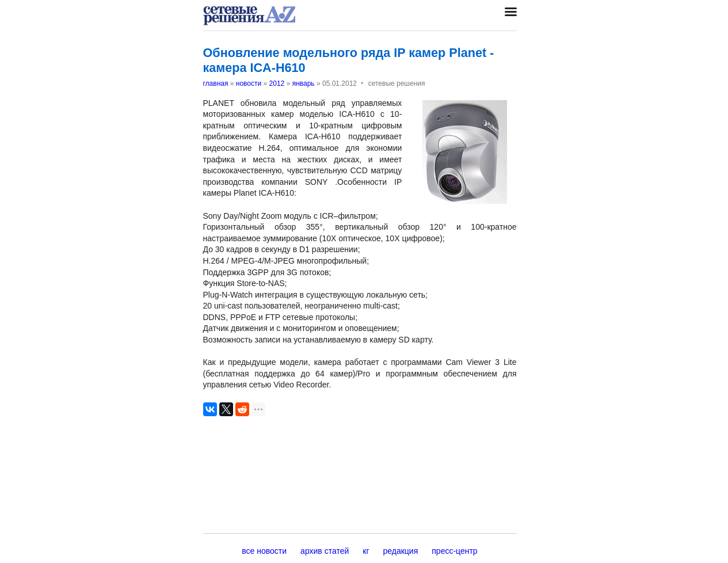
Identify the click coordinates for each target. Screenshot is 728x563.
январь (304, 83)
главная (216, 83)
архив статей (325, 551)
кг (366, 551)
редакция (401, 551)
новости (249, 83)
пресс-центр (454, 551)
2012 (277, 83)
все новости (264, 551)
